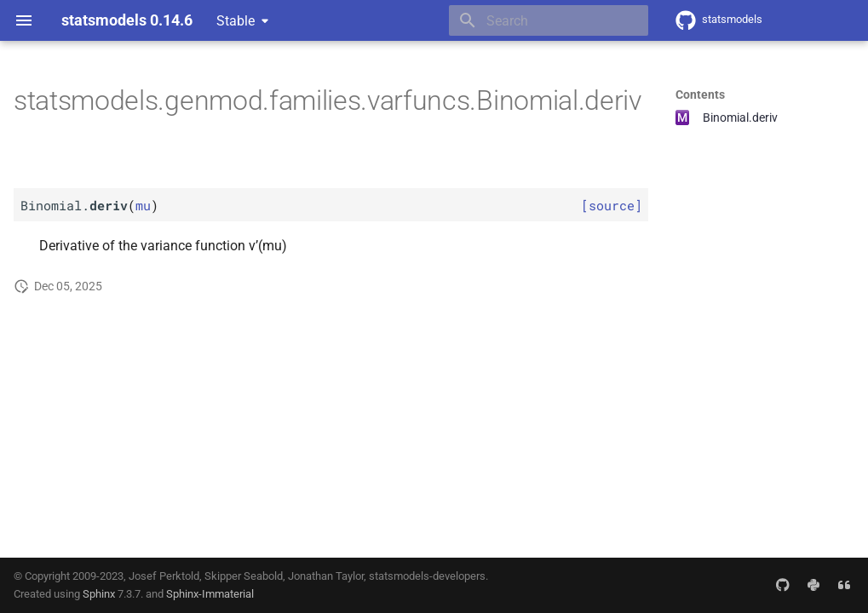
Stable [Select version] (236, 21)
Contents (700, 95)
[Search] (549, 20)
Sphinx (99, 594)
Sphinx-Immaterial (210, 594)
